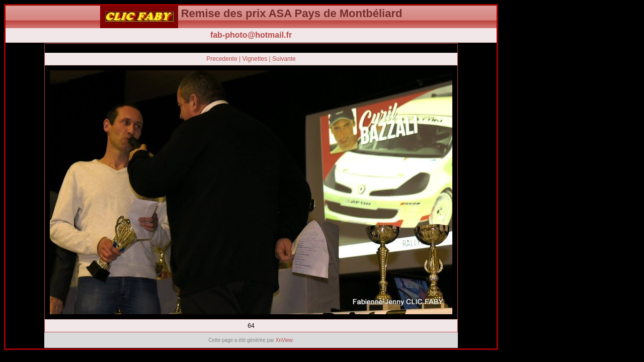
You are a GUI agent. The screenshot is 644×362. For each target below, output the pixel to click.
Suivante (284, 59)
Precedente (222, 59)
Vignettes (255, 59)
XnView (284, 340)
